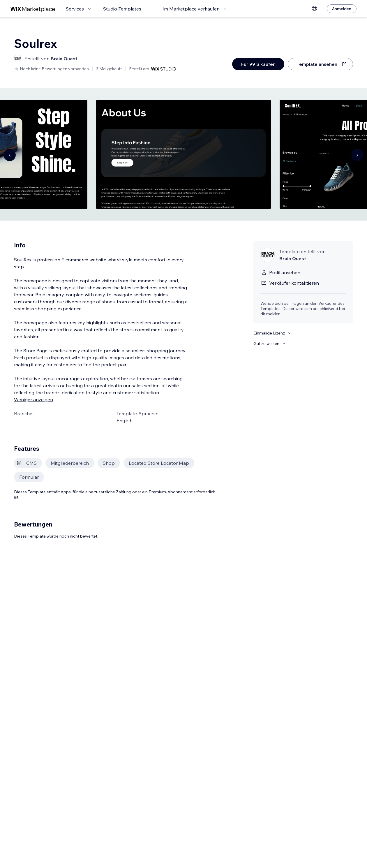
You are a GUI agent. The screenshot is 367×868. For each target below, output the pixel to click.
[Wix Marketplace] (33, 9)
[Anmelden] (342, 9)
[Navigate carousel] (10, 155)
